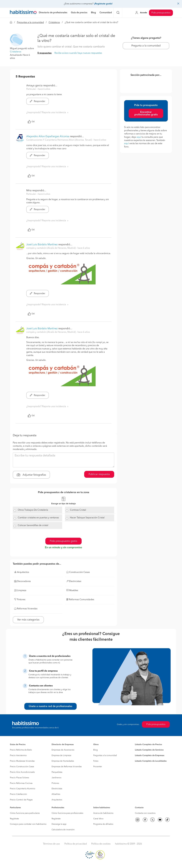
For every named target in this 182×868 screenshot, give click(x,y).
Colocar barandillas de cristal (33, 525)
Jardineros (56, 778)
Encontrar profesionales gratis (146, 113)
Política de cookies (101, 844)
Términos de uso (51, 844)
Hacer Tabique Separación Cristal (87, 518)
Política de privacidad (76, 844)
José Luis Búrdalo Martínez (42, 245)
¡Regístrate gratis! (103, 4)
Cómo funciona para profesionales (67, 813)
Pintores (55, 783)
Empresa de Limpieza (61, 755)
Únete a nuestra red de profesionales (50, 706)
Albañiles (56, 794)
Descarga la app (59, 824)
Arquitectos (57, 800)
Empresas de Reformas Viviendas (67, 767)
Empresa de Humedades (63, 761)
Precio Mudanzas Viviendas (22, 761)
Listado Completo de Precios (148, 745)
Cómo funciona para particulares (25, 813)
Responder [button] (38, 101)
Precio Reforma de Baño (21, 750)
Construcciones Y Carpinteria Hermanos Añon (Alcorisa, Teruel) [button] (59, 140)
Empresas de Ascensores (63, 750)
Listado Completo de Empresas (150, 755)
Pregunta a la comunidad (146, 46)
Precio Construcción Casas (22, 767)
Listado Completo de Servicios (149, 750)
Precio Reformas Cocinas (21, 783)
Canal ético (98, 819)
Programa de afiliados (103, 824)
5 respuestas (45, 53)
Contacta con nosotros (145, 813)
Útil (31, 122)
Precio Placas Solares (19, 778)
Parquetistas (57, 772)
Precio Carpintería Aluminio (23, 789)
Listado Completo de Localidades (151, 761)
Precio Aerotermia (18, 755)
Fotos (96, 761)
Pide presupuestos (161, 13)
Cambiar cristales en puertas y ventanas (38, 518)
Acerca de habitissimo (103, 813)
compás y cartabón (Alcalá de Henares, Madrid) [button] (51, 248)
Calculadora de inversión (63, 830)
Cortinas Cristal (78, 510)
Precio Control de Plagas (21, 800)
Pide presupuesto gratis (63, 541)
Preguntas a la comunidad (30, 23)
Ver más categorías (28, 620)
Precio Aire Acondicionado (22, 772)
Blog (95, 750)
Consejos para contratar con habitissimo (28, 824)
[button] (16, 40)
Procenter (98, 767)
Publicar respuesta (99, 474)
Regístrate (14, 819)
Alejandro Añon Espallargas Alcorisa (48, 136)
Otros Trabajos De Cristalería (33, 510)
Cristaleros (54, 23)
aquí (139, 137)
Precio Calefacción (18, 794)
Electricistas (57, 789)
